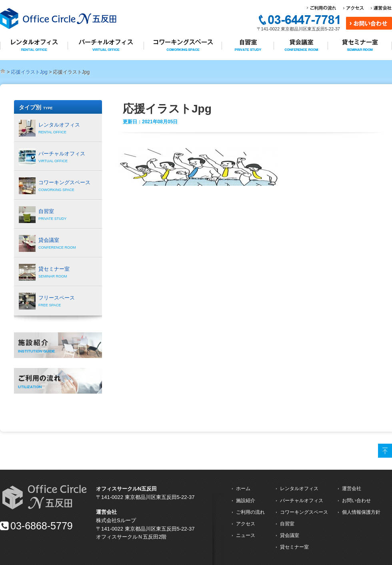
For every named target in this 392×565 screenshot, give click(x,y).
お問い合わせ (356, 501)
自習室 (287, 524)
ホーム (243, 489)
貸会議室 (290, 535)
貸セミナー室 (294, 547)
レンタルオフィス (299, 489)
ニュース (246, 535)
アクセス (246, 524)
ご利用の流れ (250, 512)
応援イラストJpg (29, 72)
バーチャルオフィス (302, 501)
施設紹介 (246, 501)
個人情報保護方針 (361, 512)
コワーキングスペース (304, 512)
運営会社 (352, 489)
